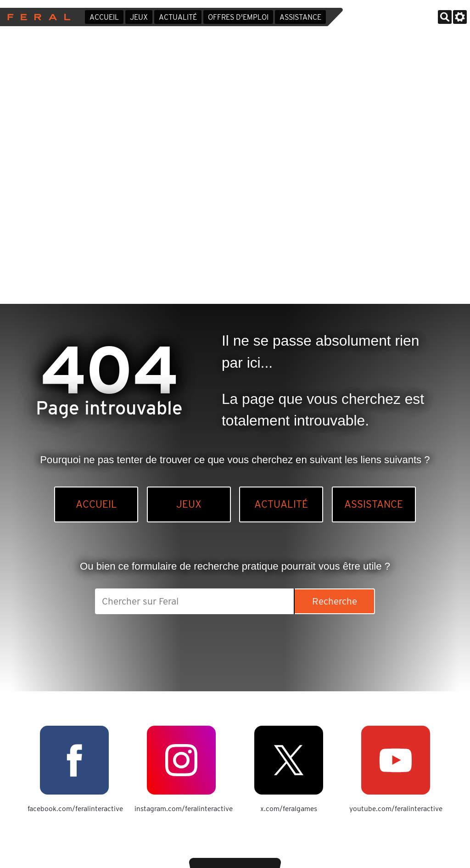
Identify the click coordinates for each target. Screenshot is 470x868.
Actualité (178, 17)
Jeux (139, 17)
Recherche (335, 601)
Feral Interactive (36, 17)
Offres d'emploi (238, 17)
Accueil (104, 17)
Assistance (300, 17)
